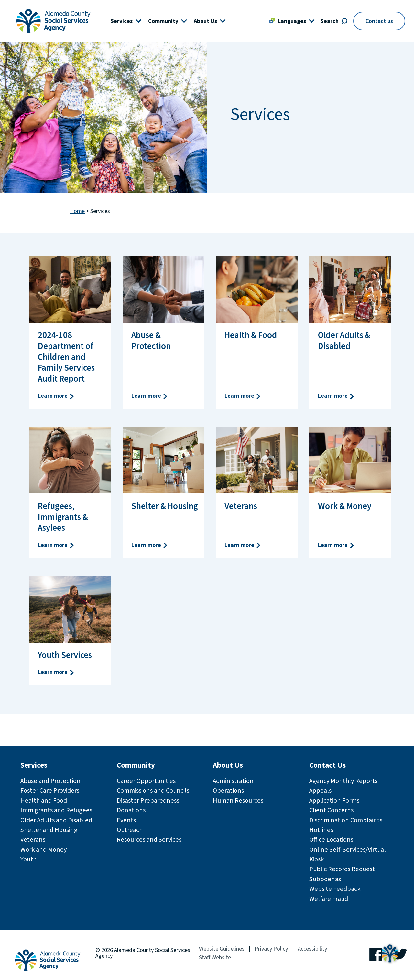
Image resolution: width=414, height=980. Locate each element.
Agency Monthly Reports (343, 781)
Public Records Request (342, 869)
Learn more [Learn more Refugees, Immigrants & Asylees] (56, 545)
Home (77, 211)
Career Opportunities (146, 781)
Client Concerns (331, 810)
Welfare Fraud (329, 899)
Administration (233, 781)
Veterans (33, 840)
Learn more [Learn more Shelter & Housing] (150, 545)
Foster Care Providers (50, 790)
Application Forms (334, 801)
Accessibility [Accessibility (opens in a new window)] (312, 949)
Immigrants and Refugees (56, 810)
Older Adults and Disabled (56, 820)
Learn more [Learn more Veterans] (243, 545)
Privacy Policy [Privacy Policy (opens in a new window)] (271, 949)
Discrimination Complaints (346, 820)
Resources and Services (149, 840)
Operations (228, 790)
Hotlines (321, 830)
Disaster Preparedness (148, 801)
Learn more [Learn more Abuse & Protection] (150, 396)
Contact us (379, 21)
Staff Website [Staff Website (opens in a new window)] (215, 958)
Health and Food (44, 801)
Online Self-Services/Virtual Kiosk (348, 854)
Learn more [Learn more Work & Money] (336, 545)
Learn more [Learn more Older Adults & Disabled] (336, 396)
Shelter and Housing (49, 830)
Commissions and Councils (153, 790)
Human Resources (238, 801)
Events (126, 820)
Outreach (130, 830)
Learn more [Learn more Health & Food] (243, 396)
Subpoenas (325, 879)
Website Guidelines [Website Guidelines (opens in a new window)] (222, 949)
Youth (28, 859)
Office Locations (331, 840)
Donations (131, 810)
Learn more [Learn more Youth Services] (56, 672)
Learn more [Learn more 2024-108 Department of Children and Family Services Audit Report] (56, 396)
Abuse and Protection (50, 781)
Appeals (320, 790)
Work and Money (44, 850)
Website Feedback (335, 889)
